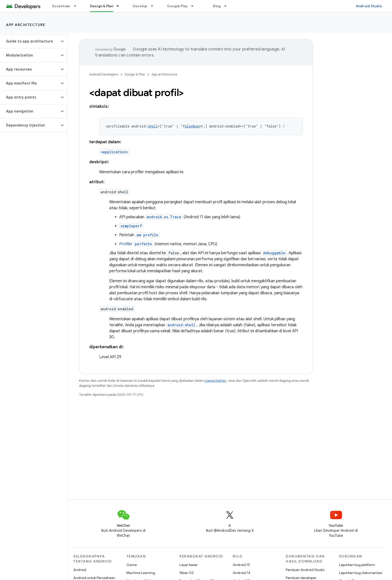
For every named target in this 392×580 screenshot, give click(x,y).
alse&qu (192, 126)
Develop (140, 6)
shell (153, 126)
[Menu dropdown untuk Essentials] (77, 6)
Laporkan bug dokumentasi (361, 573)
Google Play (177, 6)
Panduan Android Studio (305, 570)
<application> (114, 152)
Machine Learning (141, 573)
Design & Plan (135, 74)
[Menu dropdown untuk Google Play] (194, 6)
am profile (147, 235)
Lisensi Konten (215, 381)
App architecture (26, 25)
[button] (30, 41)
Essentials (61, 6)
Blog (217, 6)
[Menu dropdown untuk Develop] (154, 6)
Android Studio (369, 6)
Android (80, 570)
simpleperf (131, 226)
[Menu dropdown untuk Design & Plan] (120, 6)
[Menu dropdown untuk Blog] (227, 6)
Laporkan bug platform (357, 565)
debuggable (274, 253)
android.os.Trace (164, 217)
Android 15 (241, 565)
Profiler (136, 244)
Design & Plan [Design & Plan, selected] (102, 6)
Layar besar (189, 565)
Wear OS (187, 573)
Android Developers (104, 74)
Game (132, 565)
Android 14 (241, 573)
